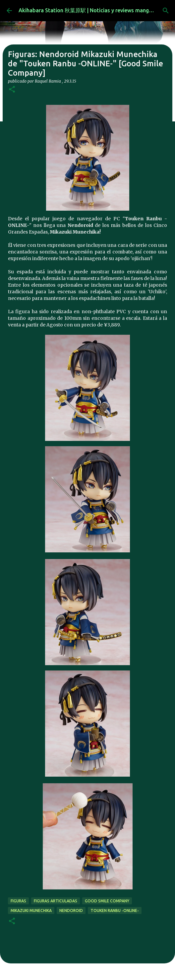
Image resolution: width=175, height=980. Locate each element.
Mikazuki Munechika (31, 910)
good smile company (107, 901)
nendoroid (71, 910)
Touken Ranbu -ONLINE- (115, 910)
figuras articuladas (56, 901)
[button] (12, 90)
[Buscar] (166, 11)
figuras (18, 901)
